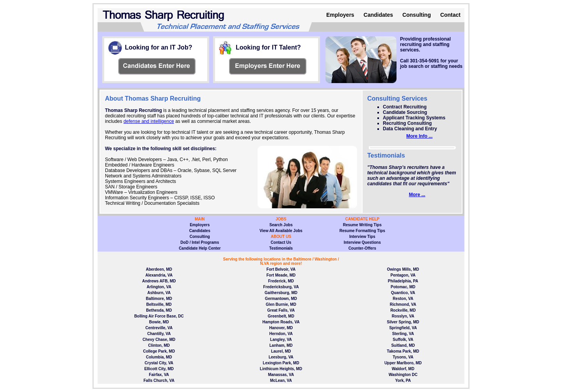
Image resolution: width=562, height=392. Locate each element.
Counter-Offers (362, 248)
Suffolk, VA (403, 340)
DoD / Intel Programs (200, 242)
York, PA (403, 380)
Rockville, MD (403, 310)
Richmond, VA (403, 304)
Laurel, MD (281, 351)
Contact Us (281, 242)
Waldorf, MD (403, 369)
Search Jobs (281, 225)
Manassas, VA (281, 375)
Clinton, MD (159, 345)
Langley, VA (281, 340)
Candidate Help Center (200, 248)
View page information (157, 66)
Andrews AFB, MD (159, 281)
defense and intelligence (149, 121)
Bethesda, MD (159, 310)
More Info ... (419, 136)
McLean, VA (281, 380)
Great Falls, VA (281, 310)
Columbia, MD (159, 357)
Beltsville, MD (159, 304)
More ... (417, 195)
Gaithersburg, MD (281, 293)
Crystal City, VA (159, 363)
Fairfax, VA (159, 375)
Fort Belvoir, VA (281, 269)
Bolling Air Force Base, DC (159, 316)
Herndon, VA (281, 334)
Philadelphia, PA (403, 281)
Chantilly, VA (159, 334)
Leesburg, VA (281, 357)
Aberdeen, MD (159, 269)
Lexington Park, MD (281, 363)
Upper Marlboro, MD (403, 363)
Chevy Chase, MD (159, 340)
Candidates (378, 15)
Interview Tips (362, 237)
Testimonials (281, 248)
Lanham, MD (281, 345)
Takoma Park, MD (403, 351)
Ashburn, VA (159, 293)
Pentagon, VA (403, 275)
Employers (340, 15)
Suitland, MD (403, 345)
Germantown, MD (281, 299)
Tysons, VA (403, 357)
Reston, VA (403, 299)
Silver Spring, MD (403, 322)
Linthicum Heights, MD (281, 369)
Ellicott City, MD (159, 369)
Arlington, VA (159, 287)
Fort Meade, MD (281, 275)
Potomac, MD (403, 287)
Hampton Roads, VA (281, 322)
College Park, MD (159, 351)
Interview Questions (362, 242)
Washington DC (403, 375)
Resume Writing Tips (362, 225)
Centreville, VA (159, 328)
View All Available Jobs (281, 231)
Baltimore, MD (159, 299)
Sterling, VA (403, 334)
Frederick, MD (281, 281)
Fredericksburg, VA (281, 287)
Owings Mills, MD (403, 269)
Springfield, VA (403, 328)
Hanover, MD (281, 328)
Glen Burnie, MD (281, 304)
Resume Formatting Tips (362, 231)
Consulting (417, 15)
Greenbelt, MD (281, 316)
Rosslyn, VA (403, 316)
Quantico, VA (403, 293)
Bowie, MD (159, 322)
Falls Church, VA (159, 380)
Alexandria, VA (159, 275)
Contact (450, 15)
